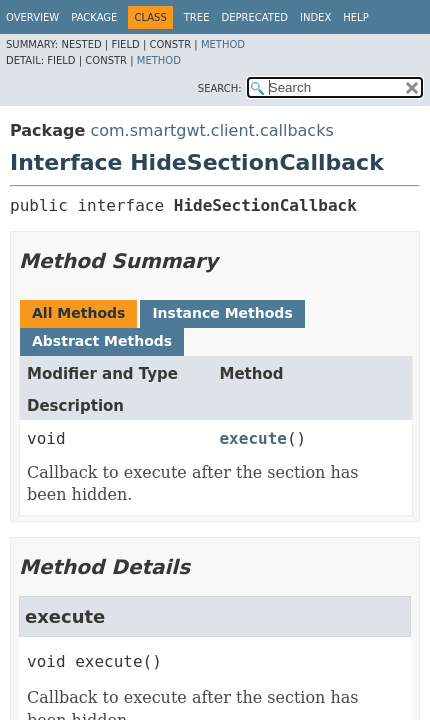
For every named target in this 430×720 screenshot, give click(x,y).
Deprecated (254, 17)
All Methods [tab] (78, 313)
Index (315, 17)
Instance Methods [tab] (222, 313)
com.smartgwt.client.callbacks (211, 130)
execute (252, 438)
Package (94, 17)
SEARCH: (220, 88)
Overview (32, 17)
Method (223, 44)
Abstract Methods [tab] (102, 341)
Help (355, 17)
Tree (197, 17)
